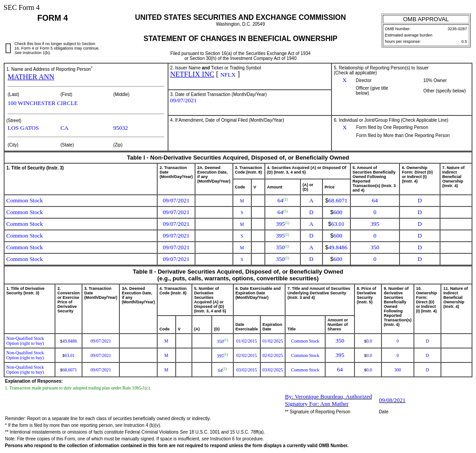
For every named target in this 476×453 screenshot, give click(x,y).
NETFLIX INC (192, 74)
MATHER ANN (31, 77)
